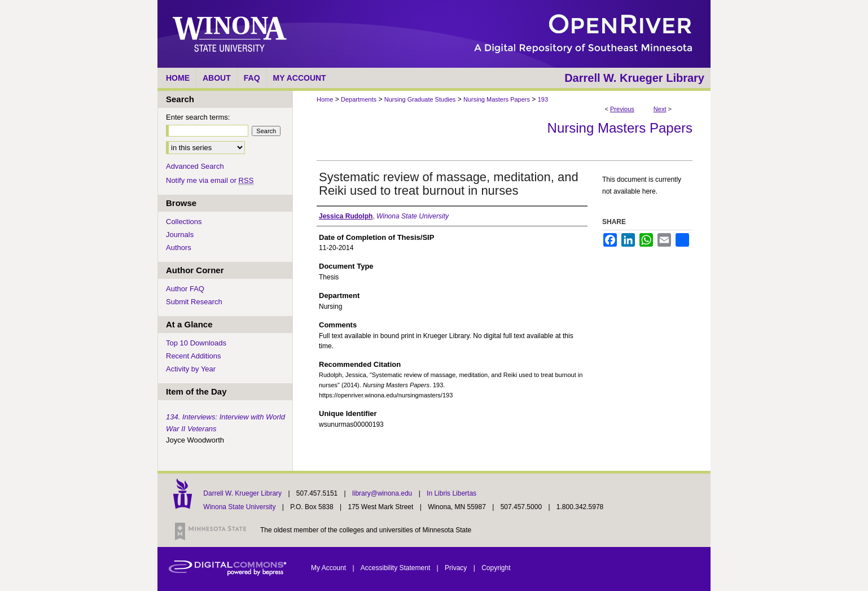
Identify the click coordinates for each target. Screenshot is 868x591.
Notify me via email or (210, 180)
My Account (329, 568)
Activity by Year (191, 369)
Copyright (496, 568)
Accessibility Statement (396, 568)
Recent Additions (194, 356)
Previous (622, 109)
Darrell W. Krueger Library (243, 493)
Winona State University (239, 507)
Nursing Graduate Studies (420, 99)
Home (325, 99)
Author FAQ (185, 289)
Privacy (457, 568)
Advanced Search (195, 166)
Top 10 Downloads (196, 343)
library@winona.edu (383, 493)
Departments (359, 99)
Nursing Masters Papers (497, 99)
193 (543, 99)
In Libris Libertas (451, 493)
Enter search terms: (198, 117)
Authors (179, 248)
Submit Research (194, 302)
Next (660, 109)
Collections (184, 222)
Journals (180, 235)
